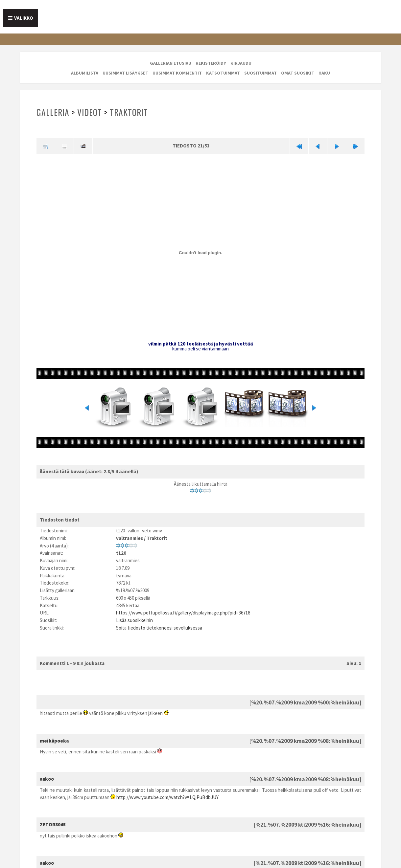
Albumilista (85, 73)
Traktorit (129, 112)
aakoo (47, 779)
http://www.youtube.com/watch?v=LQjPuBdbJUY (167, 797)
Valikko (24, 18)
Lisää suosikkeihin (134, 620)
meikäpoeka (54, 741)
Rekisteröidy (211, 63)
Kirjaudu (241, 63)
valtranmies (130, 538)
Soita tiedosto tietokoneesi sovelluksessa (159, 628)
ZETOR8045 (53, 824)
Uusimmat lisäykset (125, 73)
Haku (324, 73)
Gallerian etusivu (171, 63)
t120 (121, 553)
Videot (90, 112)
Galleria (53, 112)
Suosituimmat (260, 73)
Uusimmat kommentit (177, 73)
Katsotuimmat (223, 73)
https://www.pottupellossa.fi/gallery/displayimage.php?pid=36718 (183, 613)
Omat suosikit (298, 73)
